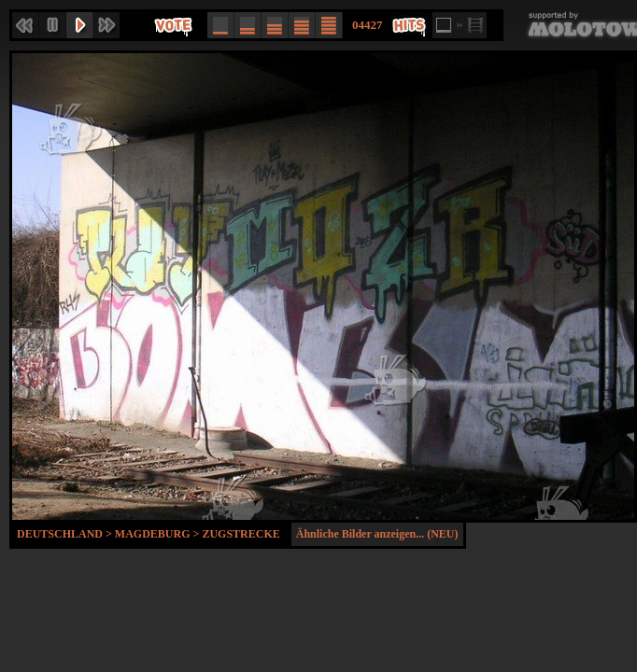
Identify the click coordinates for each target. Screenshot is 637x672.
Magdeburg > (159, 534)
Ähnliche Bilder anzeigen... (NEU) (377, 534)
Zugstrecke (241, 534)
